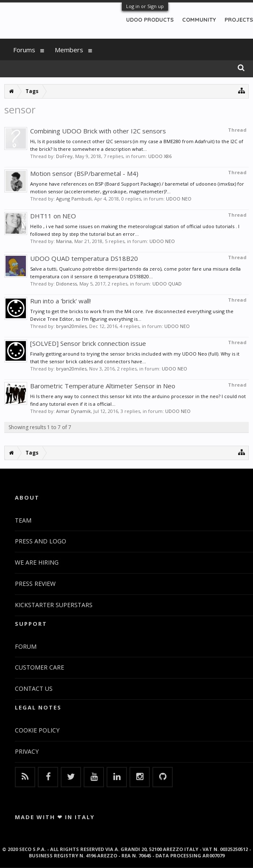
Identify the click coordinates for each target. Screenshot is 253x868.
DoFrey (64, 156)
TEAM (23, 520)
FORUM (26, 646)
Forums (24, 50)
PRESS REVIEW (35, 584)
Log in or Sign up (145, 6)
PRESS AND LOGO (41, 541)
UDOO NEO (179, 199)
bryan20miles (71, 326)
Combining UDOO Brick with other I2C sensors (98, 131)
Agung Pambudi (74, 199)
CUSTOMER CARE (39, 667)
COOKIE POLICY (37, 730)
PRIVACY (27, 751)
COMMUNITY (199, 20)
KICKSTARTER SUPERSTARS (54, 605)
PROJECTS (239, 20)
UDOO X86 (160, 156)
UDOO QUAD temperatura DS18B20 (84, 258)
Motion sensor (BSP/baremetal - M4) (84, 173)
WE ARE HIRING (37, 562)
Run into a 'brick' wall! (60, 301)
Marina (64, 241)
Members (69, 50)
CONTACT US (34, 688)
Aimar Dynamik (73, 411)
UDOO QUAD (167, 284)
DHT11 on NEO (53, 216)
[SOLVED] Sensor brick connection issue (88, 343)
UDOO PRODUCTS (150, 20)
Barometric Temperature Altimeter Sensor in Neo (103, 386)
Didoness (66, 284)
